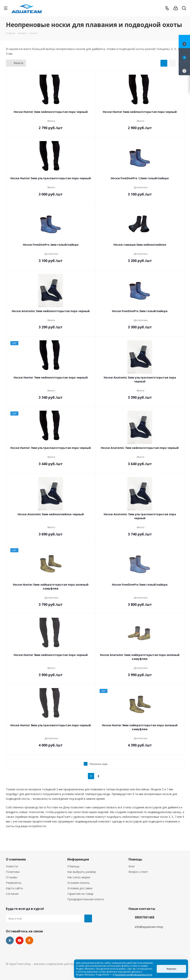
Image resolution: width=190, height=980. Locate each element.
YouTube (20, 940)
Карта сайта (14, 888)
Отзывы (12, 877)
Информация (78, 859)
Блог (132, 866)
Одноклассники (29, 940)
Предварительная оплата (86, 899)
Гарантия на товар (80, 894)
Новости (12, 866)
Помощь (73, 866)
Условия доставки (80, 888)
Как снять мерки (79, 877)
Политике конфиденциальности (133, 975)
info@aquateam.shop (149, 927)
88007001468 (145, 917)
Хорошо (171, 969)
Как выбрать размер (82, 872)
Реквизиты (14, 883)
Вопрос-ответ (138, 872)
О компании (16, 859)
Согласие (12, 894)
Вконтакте (10, 940)
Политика (13, 872)
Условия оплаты (78, 883)
